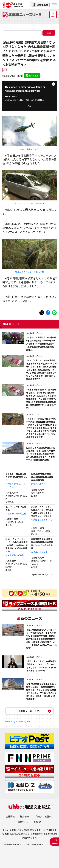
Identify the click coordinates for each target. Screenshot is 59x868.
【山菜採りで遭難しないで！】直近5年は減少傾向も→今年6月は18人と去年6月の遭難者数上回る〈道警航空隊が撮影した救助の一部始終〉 (41, 344)
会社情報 (10, 817)
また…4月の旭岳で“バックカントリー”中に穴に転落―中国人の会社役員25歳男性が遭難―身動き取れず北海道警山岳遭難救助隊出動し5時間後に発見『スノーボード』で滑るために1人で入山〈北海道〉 (41, 639)
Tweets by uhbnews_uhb (17, 722)
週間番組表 (40, 5)
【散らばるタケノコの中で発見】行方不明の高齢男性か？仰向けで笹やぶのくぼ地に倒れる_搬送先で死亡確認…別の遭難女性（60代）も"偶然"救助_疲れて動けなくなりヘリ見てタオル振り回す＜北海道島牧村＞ (41, 370)
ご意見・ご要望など (44, 817)
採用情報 (25, 817)
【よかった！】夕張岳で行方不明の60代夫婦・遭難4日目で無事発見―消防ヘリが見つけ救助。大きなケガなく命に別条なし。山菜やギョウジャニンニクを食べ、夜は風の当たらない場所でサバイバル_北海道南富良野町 (41, 428)
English (38, 822)
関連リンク (23, 822)
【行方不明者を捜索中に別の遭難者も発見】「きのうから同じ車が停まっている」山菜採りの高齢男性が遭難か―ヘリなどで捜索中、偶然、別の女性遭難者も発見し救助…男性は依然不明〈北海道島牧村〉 (41, 399)
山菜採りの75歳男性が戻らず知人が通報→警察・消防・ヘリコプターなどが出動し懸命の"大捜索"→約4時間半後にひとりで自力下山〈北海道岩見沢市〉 (41, 454)
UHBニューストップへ (30, 711)
